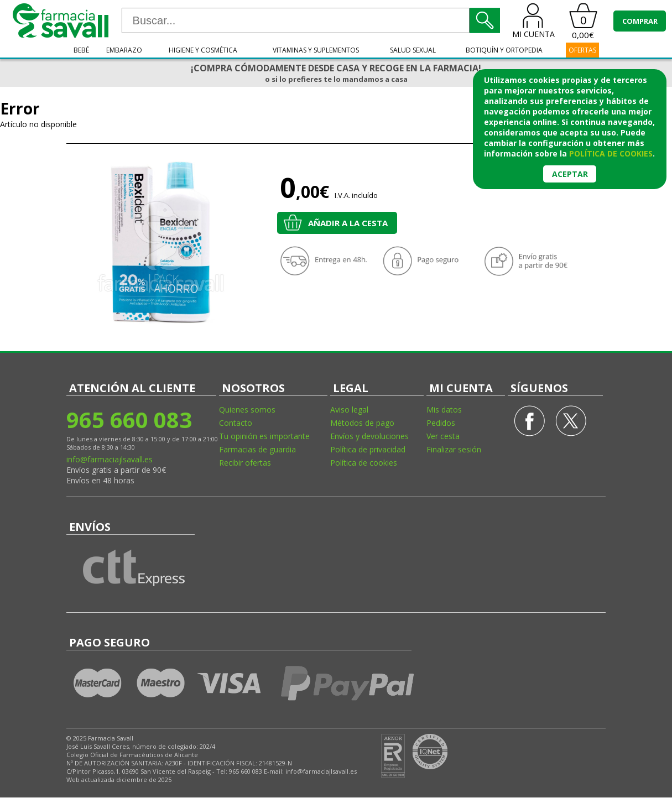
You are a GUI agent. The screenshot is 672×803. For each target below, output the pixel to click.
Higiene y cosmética (203, 50)
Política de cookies (364, 463)
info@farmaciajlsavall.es (110, 459)
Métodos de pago (362, 423)
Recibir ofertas (245, 463)
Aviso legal (349, 410)
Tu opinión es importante (264, 436)
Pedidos (441, 423)
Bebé (81, 50)
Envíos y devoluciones (369, 436)
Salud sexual (413, 50)
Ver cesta (443, 436)
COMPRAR (640, 21)
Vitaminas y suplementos (316, 50)
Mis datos (444, 410)
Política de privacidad (368, 449)
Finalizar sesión (454, 449)
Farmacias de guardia (257, 449)
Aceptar (570, 174)
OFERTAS (582, 50)
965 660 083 (129, 419)
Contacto (236, 423)
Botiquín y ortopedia (504, 50)
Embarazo (124, 50)
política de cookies (611, 153)
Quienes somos (247, 410)
